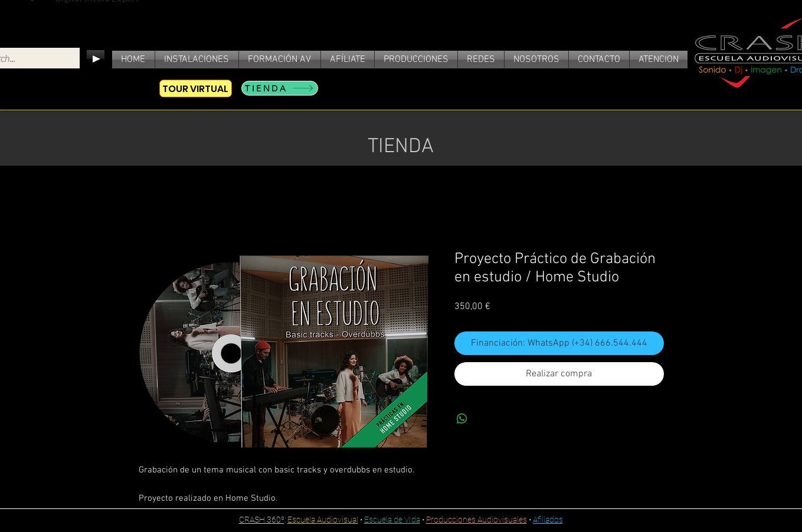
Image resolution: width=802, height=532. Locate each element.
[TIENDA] (280, 88)
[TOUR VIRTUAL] (196, 88)
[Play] (96, 59)
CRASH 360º (262, 520)
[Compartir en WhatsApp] (462, 419)
